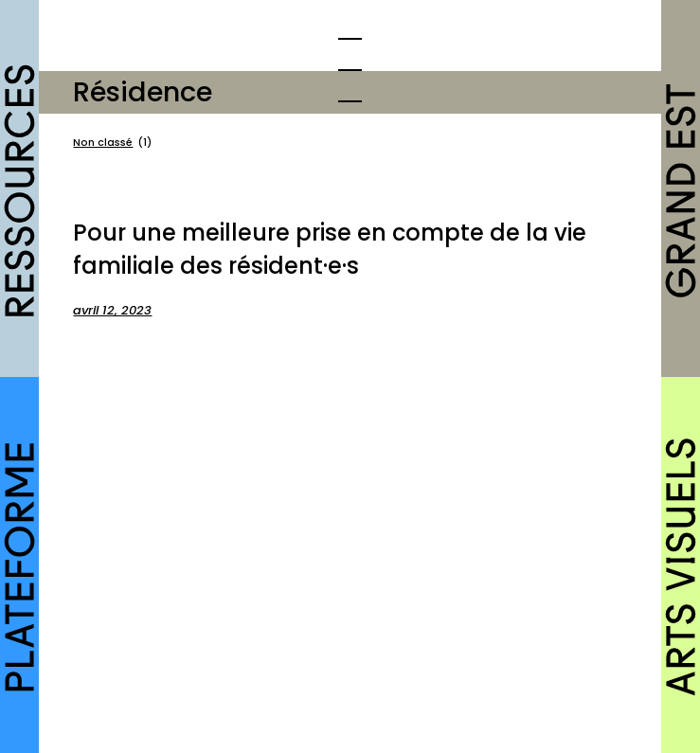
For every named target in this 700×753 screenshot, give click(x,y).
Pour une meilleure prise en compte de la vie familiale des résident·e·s (330, 249)
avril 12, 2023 (112, 310)
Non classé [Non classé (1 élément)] (112, 143)
